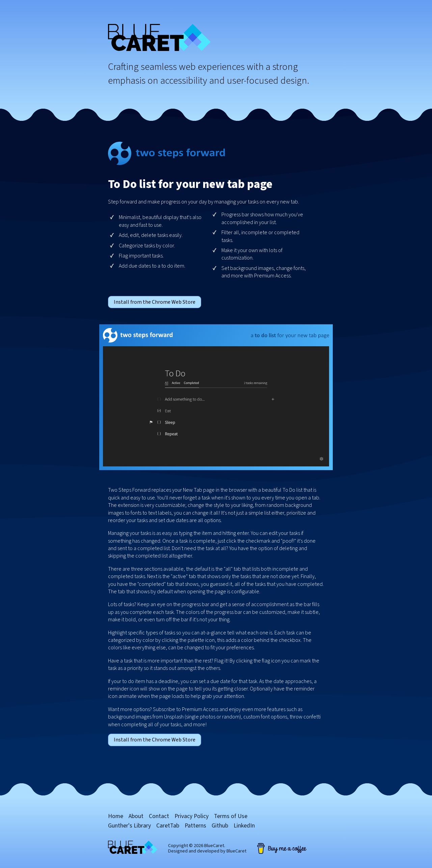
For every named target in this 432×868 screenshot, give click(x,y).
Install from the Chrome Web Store (155, 302)
